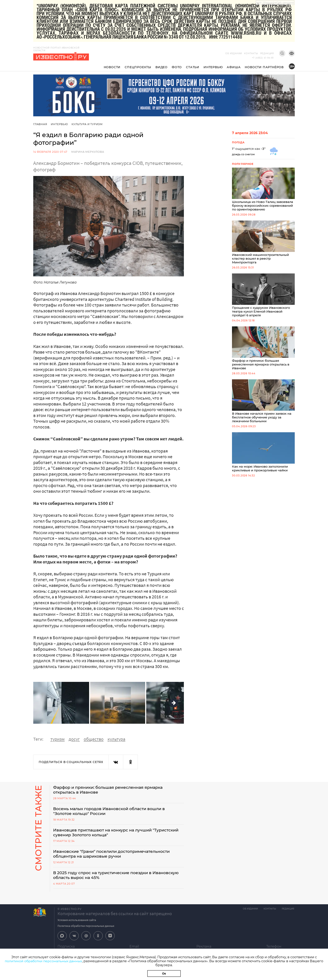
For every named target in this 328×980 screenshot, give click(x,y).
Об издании (234, 53)
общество (94, 739)
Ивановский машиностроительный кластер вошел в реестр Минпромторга (263, 243)
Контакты (251, 53)
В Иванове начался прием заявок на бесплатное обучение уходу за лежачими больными (263, 404)
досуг (74, 739)
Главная (40, 124)
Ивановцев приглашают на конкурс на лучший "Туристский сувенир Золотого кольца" (105, 834)
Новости (112, 67)
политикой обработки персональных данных (43, 961)
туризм (58, 739)
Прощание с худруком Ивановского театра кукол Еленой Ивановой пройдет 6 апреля (263, 297)
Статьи (193, 67)
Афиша (234, 67)
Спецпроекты (138, 67)
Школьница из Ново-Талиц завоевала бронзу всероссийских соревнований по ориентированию (263, 190)
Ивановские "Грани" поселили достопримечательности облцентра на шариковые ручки (115, 855)
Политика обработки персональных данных (86, 928)
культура (116, 739)
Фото (177, 67)
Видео (161, 67)
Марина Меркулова (88, 152)
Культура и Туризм (88, 124)
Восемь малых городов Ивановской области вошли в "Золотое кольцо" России (112, 812)
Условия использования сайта (77, 922)
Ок (164, 974)
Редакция (267, 53)
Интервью (213, 67)
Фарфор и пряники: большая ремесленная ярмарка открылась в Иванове (263, 350)
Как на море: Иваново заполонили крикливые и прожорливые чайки (263, 456)
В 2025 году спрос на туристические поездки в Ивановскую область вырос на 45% (105, 877)
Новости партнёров (264, 67)
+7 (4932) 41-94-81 (263, 58)
